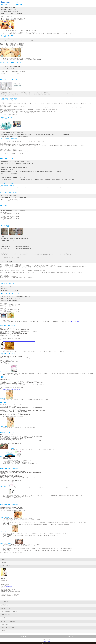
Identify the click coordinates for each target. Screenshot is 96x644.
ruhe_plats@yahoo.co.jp (8, 587)
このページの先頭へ (4, 555)
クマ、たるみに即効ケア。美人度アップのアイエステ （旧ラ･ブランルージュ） (19, 341)
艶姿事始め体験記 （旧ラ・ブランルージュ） (12, 390)
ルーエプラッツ (12, 2)
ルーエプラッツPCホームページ (48, 642)
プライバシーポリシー (48, 640)
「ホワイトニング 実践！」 (75, 322)
